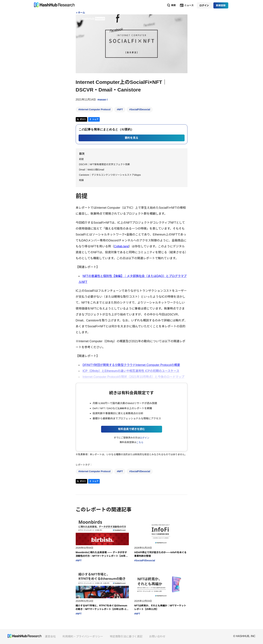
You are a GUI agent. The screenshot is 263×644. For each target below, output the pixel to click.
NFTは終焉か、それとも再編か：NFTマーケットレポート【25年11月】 (160, 607)
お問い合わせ (157, 636)
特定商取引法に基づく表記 (126, 636)
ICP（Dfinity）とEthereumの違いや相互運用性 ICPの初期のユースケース (131, 371)
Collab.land (121, 246)
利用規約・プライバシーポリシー (83, 636)
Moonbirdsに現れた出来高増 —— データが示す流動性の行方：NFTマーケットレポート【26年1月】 (101, 554)
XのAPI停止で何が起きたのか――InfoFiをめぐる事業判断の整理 (160, 554)
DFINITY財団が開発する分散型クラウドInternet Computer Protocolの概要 (131, 365)
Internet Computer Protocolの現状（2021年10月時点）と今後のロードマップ (134, 377)
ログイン (144, 438)
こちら (140, 442)
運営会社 (50, 636)
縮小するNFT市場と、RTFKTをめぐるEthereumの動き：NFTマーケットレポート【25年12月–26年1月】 (102, 608)
